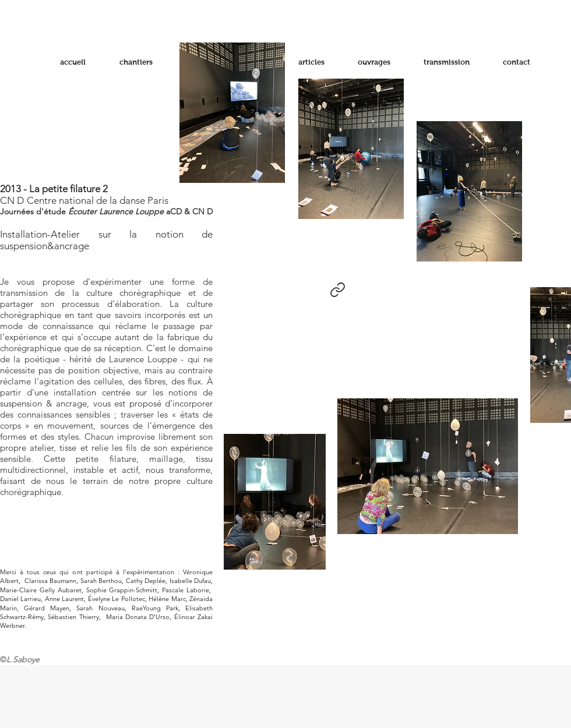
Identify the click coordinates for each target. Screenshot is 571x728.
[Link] (337, 289)
